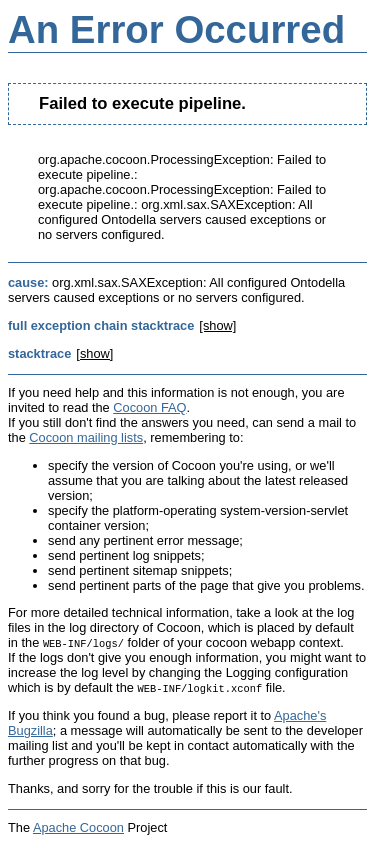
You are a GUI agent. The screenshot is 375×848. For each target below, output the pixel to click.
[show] (217, 325)
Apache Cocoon (78, 827)
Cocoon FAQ (149, 407)
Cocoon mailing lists (86, 437)
